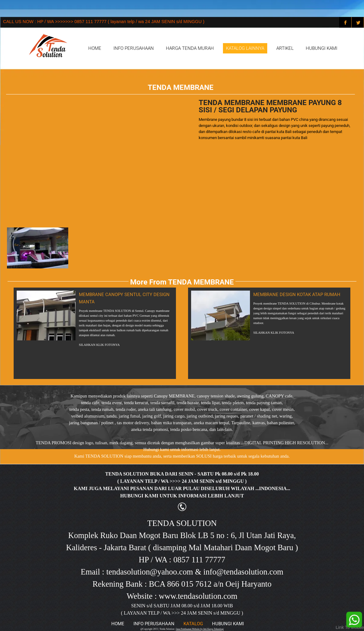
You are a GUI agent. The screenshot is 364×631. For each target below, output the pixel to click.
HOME (95, 48)
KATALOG (193, 624)
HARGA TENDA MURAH (190, 48)
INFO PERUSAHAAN (134, 48)
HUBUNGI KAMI (322, 48)
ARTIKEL (285, 48)
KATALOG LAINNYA (245, 48)
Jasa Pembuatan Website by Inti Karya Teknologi (200, 629)
